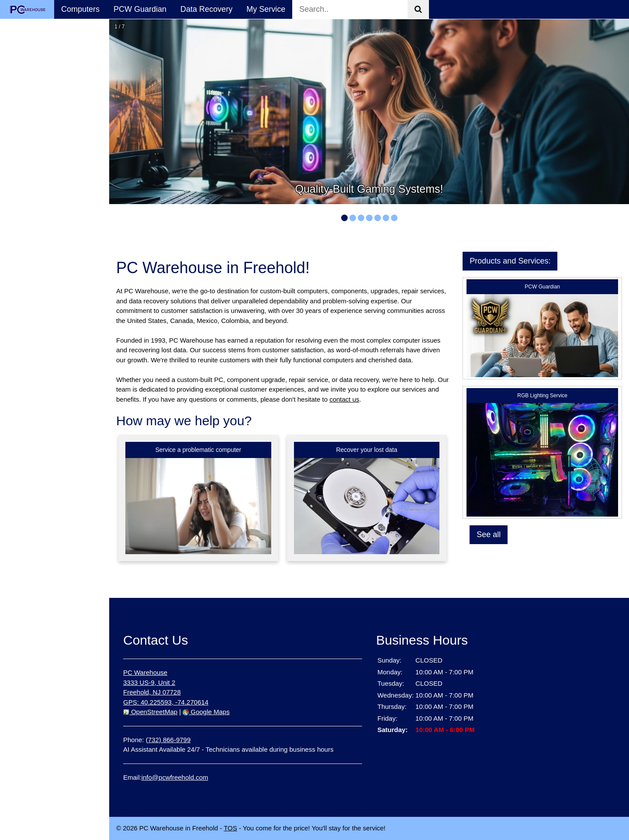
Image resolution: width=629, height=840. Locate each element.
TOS (230, 828)
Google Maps (206, 712)
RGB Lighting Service (542, 396)
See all (489, 535)
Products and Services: (510, 261)
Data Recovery (206, 9)
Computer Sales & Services (39, 85)
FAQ (15, 184)
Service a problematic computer (198, 450)
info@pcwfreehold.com (175, 777)
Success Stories (35, 147)
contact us (344, 399)
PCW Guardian (140, 9)
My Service (266, 9)
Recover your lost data (366, 450)
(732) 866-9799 (168, 740)
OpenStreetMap (150, 712)
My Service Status (39, 166)
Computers (80, 9)
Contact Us (26, 203)
